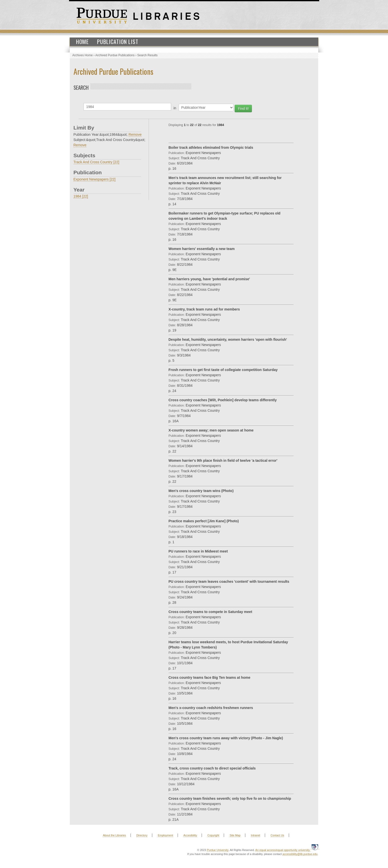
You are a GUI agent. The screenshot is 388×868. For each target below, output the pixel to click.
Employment (165, 835)
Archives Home (82, 55)
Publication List (118, 41)
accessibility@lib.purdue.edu (300, 854)
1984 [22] (81, 196)
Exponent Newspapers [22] (95, 179)
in (175, 108)
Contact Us (277, 835)
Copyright (213, 835)
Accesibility (190, 835)
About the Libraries (114, 835)
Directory (142, 835)
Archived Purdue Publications (115, 55)
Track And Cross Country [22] (96, 162)
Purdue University (218, 850)
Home (82, 41)
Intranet (256, 835)
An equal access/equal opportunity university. (283, 850)
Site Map (235, 835)
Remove (135, 134)
